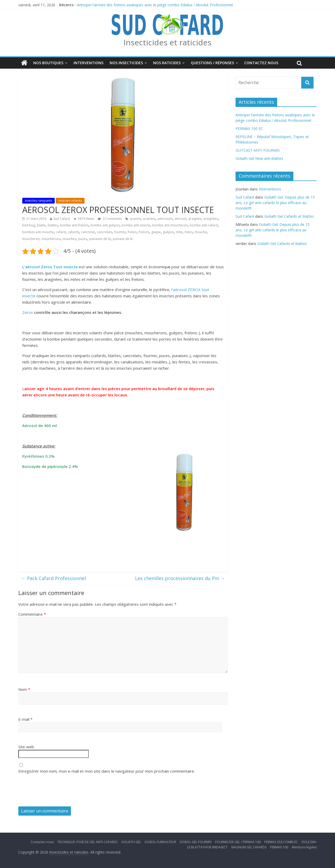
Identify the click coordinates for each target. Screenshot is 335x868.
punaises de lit (100, 239)
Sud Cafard (62, 219)
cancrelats (104, 232)
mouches (69, 239)
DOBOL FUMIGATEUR (160, 842)
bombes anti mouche (38, 232)
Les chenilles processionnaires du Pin (180, 578)
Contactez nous (261, 63)
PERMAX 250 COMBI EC (281, 842)
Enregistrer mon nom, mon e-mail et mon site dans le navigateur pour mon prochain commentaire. (107, 771)
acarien (135, 219)
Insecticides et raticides (167, 42)
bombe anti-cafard (204, 225)
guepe (156, 232)
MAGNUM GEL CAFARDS (249, 847)
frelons (144, 232)
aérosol (180, 219)
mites (189, 232)
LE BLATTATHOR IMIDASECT (207, 847)
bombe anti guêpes (105, 225)
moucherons (51, 239)
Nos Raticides (167, 63)
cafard (61, 232)
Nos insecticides (126, 63)
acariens (149, 219)
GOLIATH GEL (131, 842)
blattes (53, 225)
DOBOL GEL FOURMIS (196, 842)
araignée (195, 219)
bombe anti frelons (74, 225)
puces (83, 239)
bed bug (29, 225)
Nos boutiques (48, 63)
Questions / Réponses (212, 63)
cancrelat (88, 232)
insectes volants (70, 201)
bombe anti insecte (136, 225)
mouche (201, 232)
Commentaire (32, 614)
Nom (24, 689)
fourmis (120, 232)
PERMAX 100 (279, 847)
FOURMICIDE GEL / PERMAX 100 (238, 842)
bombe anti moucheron (170, 225)
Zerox (28, 312)
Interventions (88, 63)
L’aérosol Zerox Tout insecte (50, 267)
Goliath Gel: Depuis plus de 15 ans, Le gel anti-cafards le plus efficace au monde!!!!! (275, 203)
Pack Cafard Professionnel (53, 578)
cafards (73, 232)
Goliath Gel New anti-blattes (259, 158)
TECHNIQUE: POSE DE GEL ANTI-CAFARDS (87, 842)
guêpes (168, 232)
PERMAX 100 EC (249, 129)
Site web (26, 747)
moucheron (31, 239)
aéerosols (165, 219)
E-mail (25, 719)
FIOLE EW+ (309, 842)
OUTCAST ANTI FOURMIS (258, 150)
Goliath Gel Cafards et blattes (289, 216)
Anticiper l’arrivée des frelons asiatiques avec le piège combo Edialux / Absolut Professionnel (155, 5)
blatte (41, 225)
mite (179, 232)
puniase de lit (123, 239)
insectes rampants (38, 201)
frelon (132, 232)
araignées (211, 219)
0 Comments (110, 219)
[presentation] (58, 791)
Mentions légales (304, 847)
